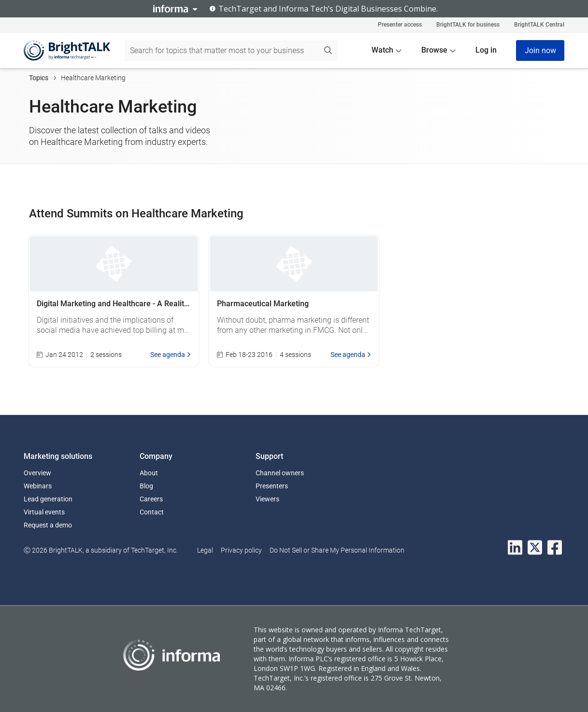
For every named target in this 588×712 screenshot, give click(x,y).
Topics (39, 78)
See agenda (171, 355)
